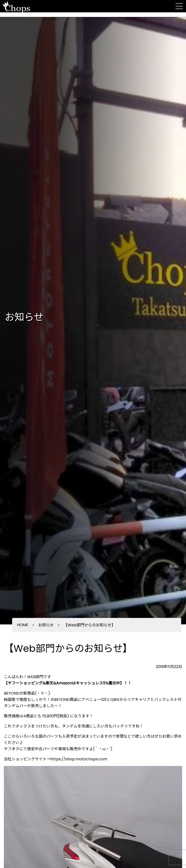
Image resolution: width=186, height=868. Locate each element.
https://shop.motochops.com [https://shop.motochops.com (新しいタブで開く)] (79, 759)
